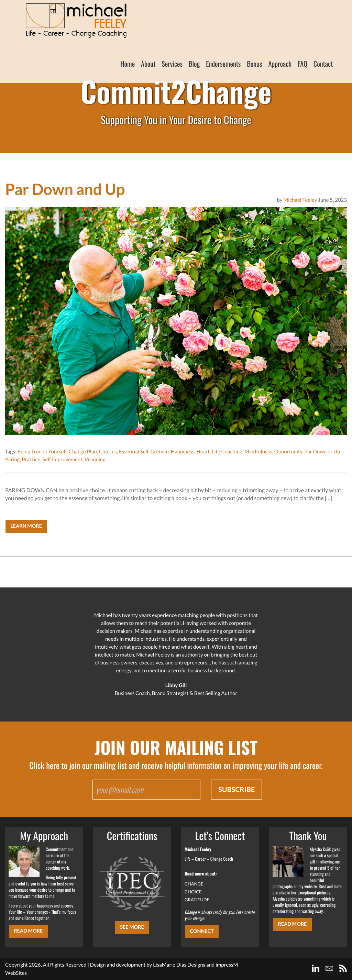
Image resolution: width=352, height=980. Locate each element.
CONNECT (202, 931)
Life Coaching (227, 452)
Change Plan (83, 452)
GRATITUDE (197, 900)
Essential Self (134, 452)
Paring (12, 460)
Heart (203, 452)
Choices (108, 452)
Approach (280, 64)
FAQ (302, 64)
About (148, 64)
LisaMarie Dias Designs (179, 965)
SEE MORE (132, 927)
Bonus (254, 64)
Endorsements (223, 64)
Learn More (26, 526)
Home (128, 64)
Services (172, 64)
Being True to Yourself (42, 452)
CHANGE (194, 884)
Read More (28, 931)
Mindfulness (258, 452)
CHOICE (193, 892)
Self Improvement (62, 460)
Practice (31, 460)
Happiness (183, 452)
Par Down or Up (322, 452)
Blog (194, 64)
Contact (323, 64)
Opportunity (288, 452)
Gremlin (160, 452)
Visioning (95, 460)
